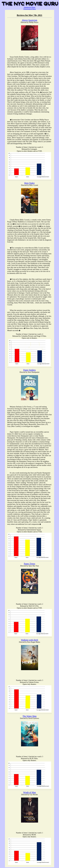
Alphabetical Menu (29, 7)
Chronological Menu (29, 9)
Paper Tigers (29, 564)
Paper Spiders (29, 370)
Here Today (30, 183)
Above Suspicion (29, 20)
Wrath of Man (29, 792)
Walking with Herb (29, 640)
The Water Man (30, 716)
